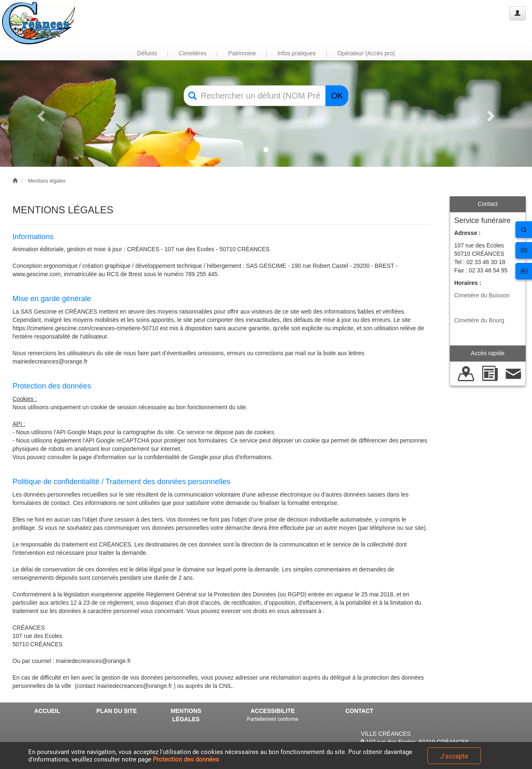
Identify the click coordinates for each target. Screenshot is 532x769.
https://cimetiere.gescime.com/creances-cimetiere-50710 (85, 328)
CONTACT (359, 711)
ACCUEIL (47, 711)
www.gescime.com (37, 274)
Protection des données (186, 759)
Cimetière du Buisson (482, 295)
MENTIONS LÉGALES (186, 715)
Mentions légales (47, 181)
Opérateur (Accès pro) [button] (366, 53)
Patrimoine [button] (242, 53)
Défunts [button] (147, 53)
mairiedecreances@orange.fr (50, 361)
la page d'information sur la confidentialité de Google (140, 457)
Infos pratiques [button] (297, 53)
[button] (40, 114)
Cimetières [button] (193, 53)
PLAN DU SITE (117, 711)
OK (337, 96)
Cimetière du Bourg (479, 320)
